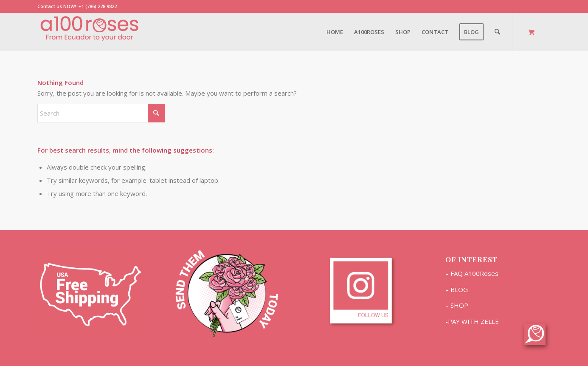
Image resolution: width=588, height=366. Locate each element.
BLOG (459, 289)
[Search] (497, 32)
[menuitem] (335, 32)
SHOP (459, 305)
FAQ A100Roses (474, 273)
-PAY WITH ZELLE (472, 321)
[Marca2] (90, 32)
